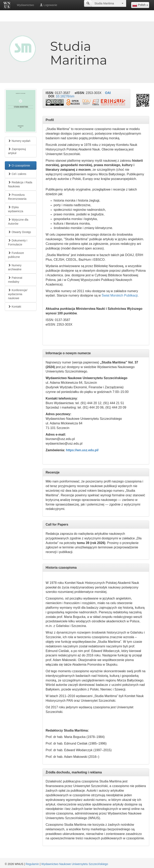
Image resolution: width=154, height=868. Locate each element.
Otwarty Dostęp (19, 232)
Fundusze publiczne (16, 255)
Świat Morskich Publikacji (120, 295)
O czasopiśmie (19, 166)
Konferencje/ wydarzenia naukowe (18, 294)
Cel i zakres (17, 174)
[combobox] (140, 5)
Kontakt (15, 307)
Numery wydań (19, 141)
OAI (108, 93)
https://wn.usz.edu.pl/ (82, 450)
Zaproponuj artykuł (17, 151)
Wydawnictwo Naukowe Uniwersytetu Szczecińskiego (75, 864)
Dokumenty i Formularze (18, 242)
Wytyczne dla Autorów (18, 222)
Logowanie (49, 5)
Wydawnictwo (25, 5)
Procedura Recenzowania (17, 197)
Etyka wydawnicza (16, 209)
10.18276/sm (65, 96)
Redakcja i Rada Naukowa (20, 184)
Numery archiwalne (15, 267)
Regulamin (32, 864)
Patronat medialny (15, 280)
